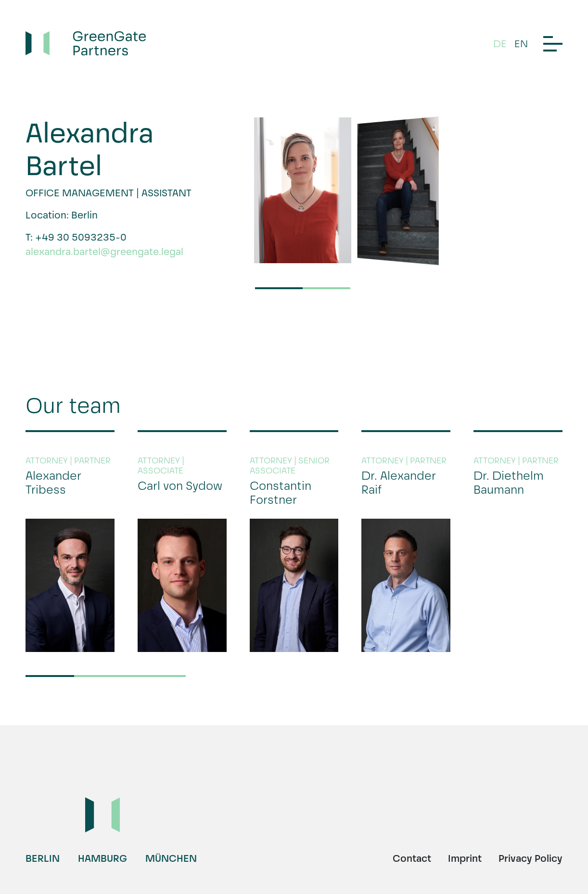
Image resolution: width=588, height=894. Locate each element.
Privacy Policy (530, 858)
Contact (412, 858)
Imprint (465, 858)
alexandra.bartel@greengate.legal (104, 252)
